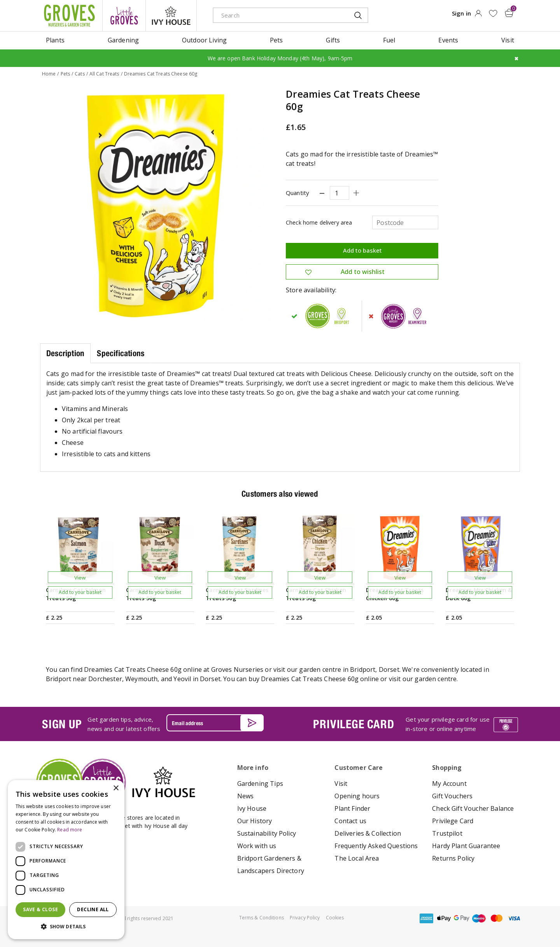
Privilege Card (453, 821)
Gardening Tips (260, 784)
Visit (341, 784)
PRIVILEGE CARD (353, 724)
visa (514, 918)
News (246, 796)
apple (444, 918)
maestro (479, 918)
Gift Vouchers (452, 796)
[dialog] (66, 860)
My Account (449, 784)
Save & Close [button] (40, 909)
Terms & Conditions (262, 918)
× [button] (116, 788)
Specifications (121, 353)
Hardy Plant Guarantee (466, 846)
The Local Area (357, 858)
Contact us (350, 821)
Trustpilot (447, 833)
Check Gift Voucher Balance (473, 808)
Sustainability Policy (267, 833)
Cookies (335, 918)
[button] (66, 927)
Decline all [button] (93, 909)
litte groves (124, 16)
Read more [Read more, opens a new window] (70, 830)
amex (427, 918)
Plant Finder (352, 808)
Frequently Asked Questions (376, 846)
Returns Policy (453, 858)
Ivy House (252, 808)
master (497, 918)
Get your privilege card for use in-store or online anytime (448, 724)
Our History (255, 821)
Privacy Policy (305, 918)
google (462, 918)
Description (65, 353)
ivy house (171, 16)
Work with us (257, 846)
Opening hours (357, 796)
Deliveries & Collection (368, 833)
